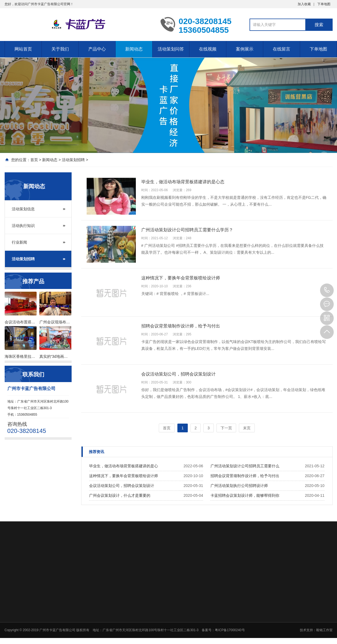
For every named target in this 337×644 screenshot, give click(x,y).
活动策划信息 (23, 209)
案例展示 (245, 49)
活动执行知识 (23, 226)
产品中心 (97, 49)
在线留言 (282, 49)
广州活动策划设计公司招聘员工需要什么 (245, 466)
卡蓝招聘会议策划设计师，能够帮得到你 (245, 495)
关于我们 (60, 49)
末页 (247, 428)
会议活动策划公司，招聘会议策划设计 (122, 486)
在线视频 (208, 49)
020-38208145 (327, 290)
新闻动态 (134, 49)
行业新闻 (19, 242)
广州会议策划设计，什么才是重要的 (120, 495)
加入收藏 (304, 4)
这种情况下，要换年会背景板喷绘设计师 (124, 476)
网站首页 (23, 49)
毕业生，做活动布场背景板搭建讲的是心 (124, 466)
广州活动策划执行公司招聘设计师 (239, 486)
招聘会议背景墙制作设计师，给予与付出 (245, 476)
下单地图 (324, 4)
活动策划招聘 (73, 160)
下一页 (226, 428)
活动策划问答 (171, 49)
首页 (34, 160)
